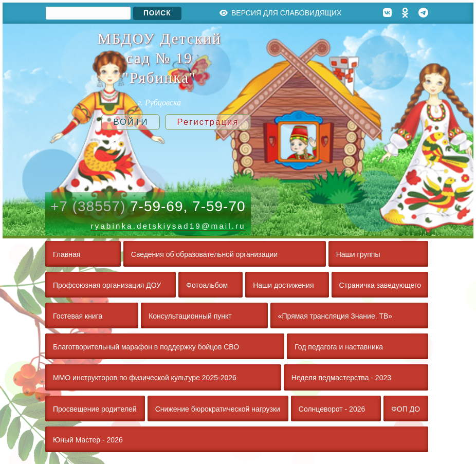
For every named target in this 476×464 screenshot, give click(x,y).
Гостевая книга (78, 316)
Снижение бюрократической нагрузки (218, 409)
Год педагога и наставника (339, 347)
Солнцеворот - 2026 (332, 409)
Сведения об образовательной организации (204, 254)
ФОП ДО (406, 409)
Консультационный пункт (190, 316)
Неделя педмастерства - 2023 (341, 378)
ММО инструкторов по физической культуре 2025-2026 (145, 378)
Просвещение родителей (95, 409)
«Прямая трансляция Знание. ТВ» (335, 316)
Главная (67, 254)
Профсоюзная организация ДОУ (107, 285)
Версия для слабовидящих (281, 13)
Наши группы (358, 254)
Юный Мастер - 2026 (88, 440)
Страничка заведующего (380, 285)
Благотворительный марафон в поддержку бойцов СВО (146, 347)
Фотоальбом (207, 285)
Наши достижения (283, 285)
